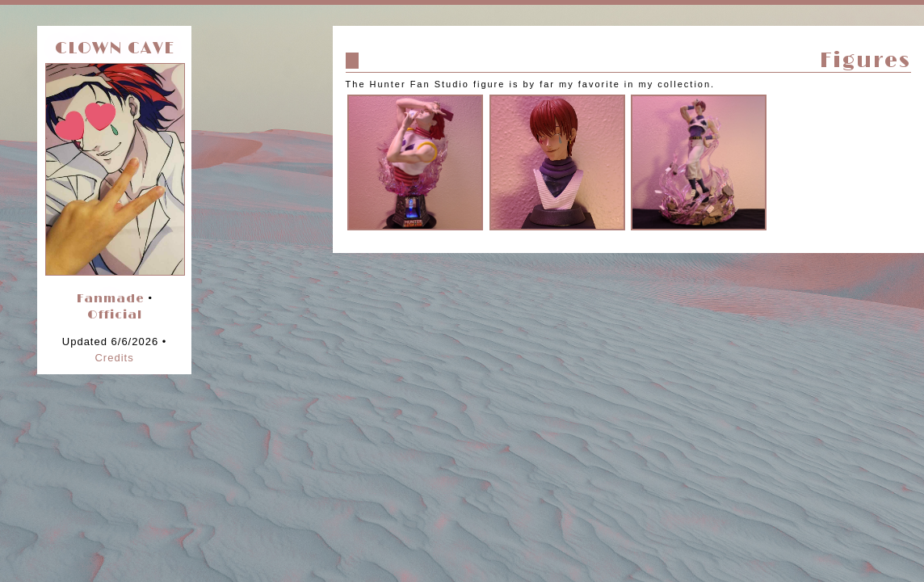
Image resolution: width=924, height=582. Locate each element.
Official (115, 315)
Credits (114, 358)
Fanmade (111, 299)
